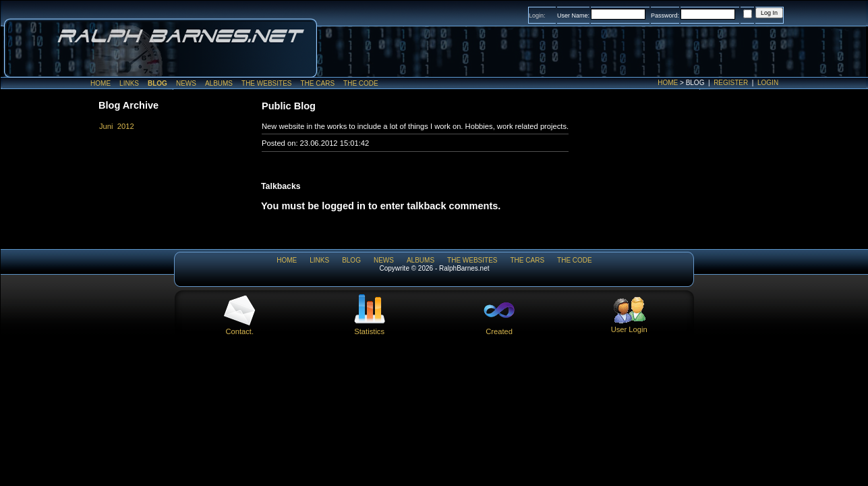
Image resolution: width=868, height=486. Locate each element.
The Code (361, 83)
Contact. (239, 327)
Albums (219, 83)
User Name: (573, 16)
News (186, 83)
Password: (665, 16)
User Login (629, 325)
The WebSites (266, 83)
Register (731, 83)
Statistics (370, 327)
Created (499, 327)
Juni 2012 (117, 126)
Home (668, 83)
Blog (157, 83)
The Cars (317, 83)
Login (768, 83)
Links (129, 83)
